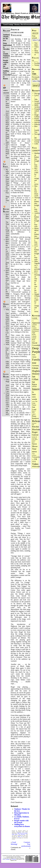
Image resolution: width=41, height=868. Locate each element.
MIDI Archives (37, 106)
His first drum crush (36, 193)
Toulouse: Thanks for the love (7, 38)
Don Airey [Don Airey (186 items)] (34, 356)
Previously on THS (36, 78)
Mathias (37, 153)
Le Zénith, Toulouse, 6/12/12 (7, 55)
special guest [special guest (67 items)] (34, 441)
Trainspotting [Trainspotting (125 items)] (36, 457)
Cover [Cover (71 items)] (34, 341)
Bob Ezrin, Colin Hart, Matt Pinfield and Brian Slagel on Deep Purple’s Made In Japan (9, 128)
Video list (36, 48)
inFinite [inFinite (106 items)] (34, 387)
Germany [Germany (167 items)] (35, 365)
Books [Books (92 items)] (34, 334)
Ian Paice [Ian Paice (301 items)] (34, 383)
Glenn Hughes (6, 375)
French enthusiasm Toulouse (17, 32)
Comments (14, 859)
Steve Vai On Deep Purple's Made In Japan (8, 151)
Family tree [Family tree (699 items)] (36, 361)
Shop (36, 51)
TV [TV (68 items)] (33, 459)
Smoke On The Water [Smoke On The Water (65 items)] (35, 437)
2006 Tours (15, 834)
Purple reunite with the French (6, 64)
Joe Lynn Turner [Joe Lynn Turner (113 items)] (35, 403)
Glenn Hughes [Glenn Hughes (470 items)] (36, 369)
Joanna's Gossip (37, 141)
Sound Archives (37, 102)
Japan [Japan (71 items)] (33, 401)
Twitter (37, 65)
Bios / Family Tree (37, 129)
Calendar (7, 859)
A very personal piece (37, 268)
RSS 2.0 (20, 837)
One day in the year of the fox (36, 285)
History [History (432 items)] (36, 374)
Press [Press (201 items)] (34, 416)
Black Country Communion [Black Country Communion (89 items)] (36, 328)
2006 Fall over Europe (22, 833)
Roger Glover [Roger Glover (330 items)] (35, 433)
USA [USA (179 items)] (34, 461)
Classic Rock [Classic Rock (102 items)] (34, 339)
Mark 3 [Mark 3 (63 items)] (34, 411)
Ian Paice (5, 165)
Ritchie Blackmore (8, 210)
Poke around (34, 37)
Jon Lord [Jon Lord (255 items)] (34, 408)
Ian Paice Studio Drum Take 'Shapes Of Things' (8, 182)
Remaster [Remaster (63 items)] (34, 423)
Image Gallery (37, 116)
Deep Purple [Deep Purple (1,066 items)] (36, 350)
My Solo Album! (8, 171)
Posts (4, 859)
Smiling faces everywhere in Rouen (7, 75)
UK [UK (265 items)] (36, 459)
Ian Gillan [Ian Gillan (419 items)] (35, 378)
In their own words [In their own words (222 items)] (35, 396)
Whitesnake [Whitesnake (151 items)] (36, 466)
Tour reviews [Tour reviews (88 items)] (34, 454)
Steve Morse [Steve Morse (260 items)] (35, 445)
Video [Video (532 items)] (35, 464)
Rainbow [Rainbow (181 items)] (35, 418)
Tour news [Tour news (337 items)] (34, 450)
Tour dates (36, 44)
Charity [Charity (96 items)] (34, 336)
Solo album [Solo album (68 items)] (35, 439)
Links (36, 144)
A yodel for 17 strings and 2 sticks (37, 177)
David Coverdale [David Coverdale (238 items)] (36, 344)
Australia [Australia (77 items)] (34, 325)
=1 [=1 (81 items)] (33, 321)
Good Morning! (14, 843)
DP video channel (7, 90)
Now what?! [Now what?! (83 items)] (34, 413)
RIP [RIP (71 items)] (33, 425)
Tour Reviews (22, 834)
